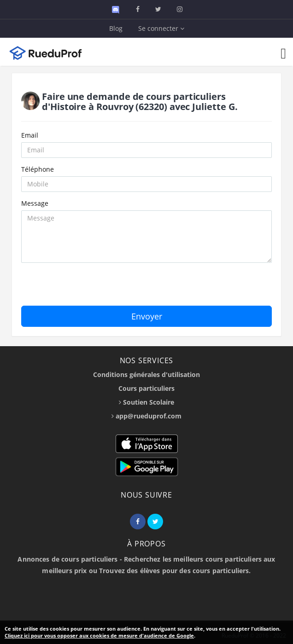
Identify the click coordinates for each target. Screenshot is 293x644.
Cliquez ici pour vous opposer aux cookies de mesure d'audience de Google (99, 635)
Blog (116, 28)
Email (30, 135)
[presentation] (91, 288)
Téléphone (38, 169)
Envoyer (147, 316)
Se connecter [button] (161, 28)
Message (35, 203)
